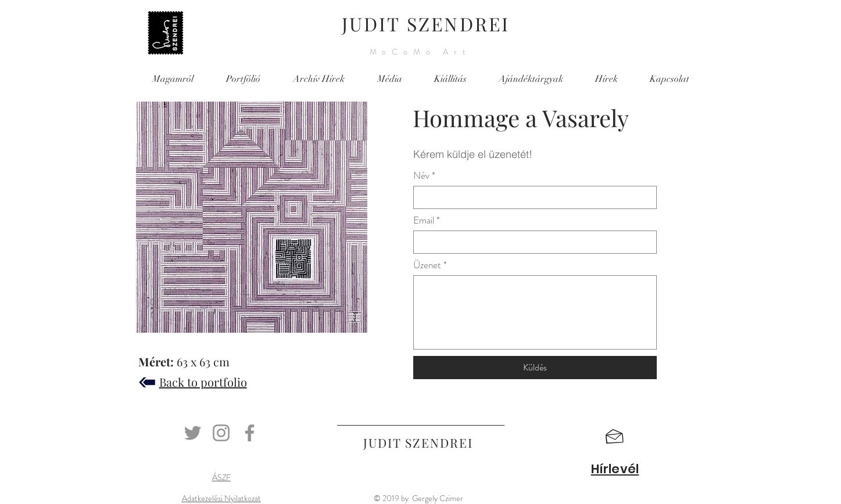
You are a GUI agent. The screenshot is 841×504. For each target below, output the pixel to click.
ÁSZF (221, 477)
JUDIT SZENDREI (426, 24)
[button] (615, 437)
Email (424, 220)
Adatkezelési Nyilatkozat (221, 498)
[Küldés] (535, 368)
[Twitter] (193, 433)
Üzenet (427, 265)
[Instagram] (221, 433)
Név (421, 176)
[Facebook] (250, 433)
